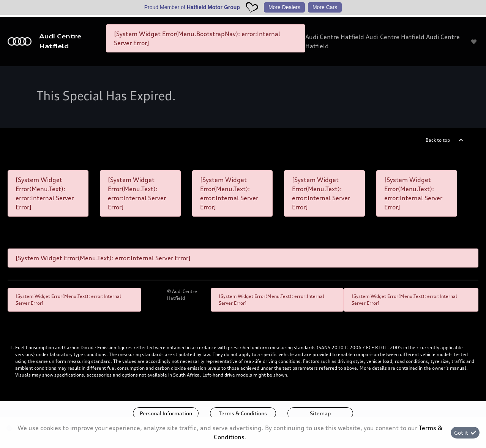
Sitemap (320, 413)
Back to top (438, 140)
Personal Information (166, 413)
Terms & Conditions (243, 413)
